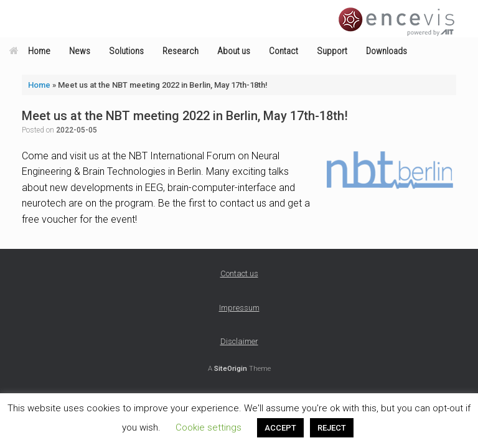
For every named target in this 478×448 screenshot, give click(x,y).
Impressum (239, 308)
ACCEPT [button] (280, 428)
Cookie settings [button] (209, 427)
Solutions (126, 51)
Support (332, 51)
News (80, 51)
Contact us (239, 273)
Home (30, 51)
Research (180, 51)
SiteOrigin (231, 368)
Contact (284, 51)
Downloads (387, 51)
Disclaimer (239, 341)
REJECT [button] (332, 428)
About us (234, 51)
